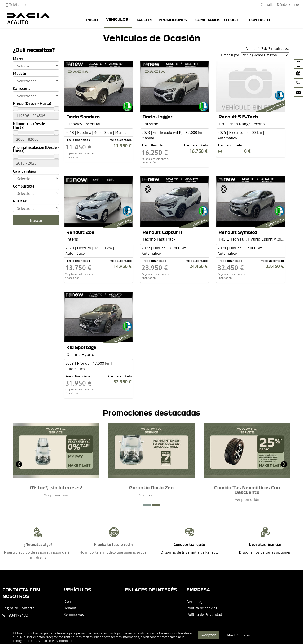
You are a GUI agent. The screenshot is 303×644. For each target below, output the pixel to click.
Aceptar (209, 635)
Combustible (24, 186)
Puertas (20, 201)
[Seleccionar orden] (265, 55)
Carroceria (22, 89)
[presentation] (19, 465)
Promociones (173, 20)
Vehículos (117, 19)
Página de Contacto (18, 608)
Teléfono (15, 4)
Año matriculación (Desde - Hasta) (36, 149)
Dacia (68, 601)
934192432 (18, 615)
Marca (18, 59)
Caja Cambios (24, 171)
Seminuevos (74, 614)
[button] (147, 505)
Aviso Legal (196, 601)
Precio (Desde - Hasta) (32, 103)
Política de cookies (202, 608)
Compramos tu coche (218, 20)
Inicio (92, 20)
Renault (70, 608)
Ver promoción (56, 495)
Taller (143, 20)
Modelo (20, 74)
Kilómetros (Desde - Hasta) (30, 126)
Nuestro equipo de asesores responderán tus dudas (38, 555)
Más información (64, 641)
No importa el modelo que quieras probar (114, 552)
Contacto (260, 20)
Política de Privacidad (204, 614)
